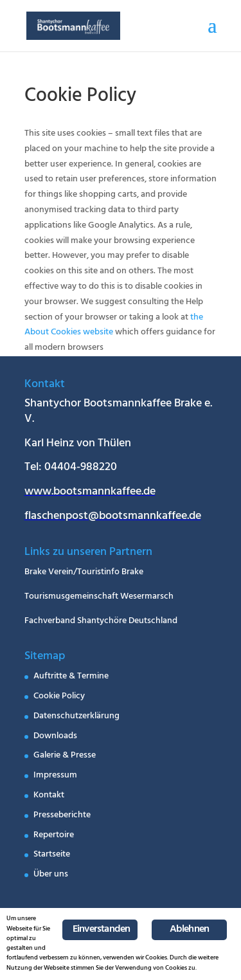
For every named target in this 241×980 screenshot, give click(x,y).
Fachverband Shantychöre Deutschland (101, 622)
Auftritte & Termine (71, 677)
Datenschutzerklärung (76, 717)
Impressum (55, 776)
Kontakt (49, 796)
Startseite (52, 855)
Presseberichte (62, 816)
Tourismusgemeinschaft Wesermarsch (99, 597)
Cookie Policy (59, 697)
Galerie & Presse (65, 756)
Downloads (55, 737)
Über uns (51, 875)
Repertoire (54, 836)
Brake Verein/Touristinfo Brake (84, 573)
